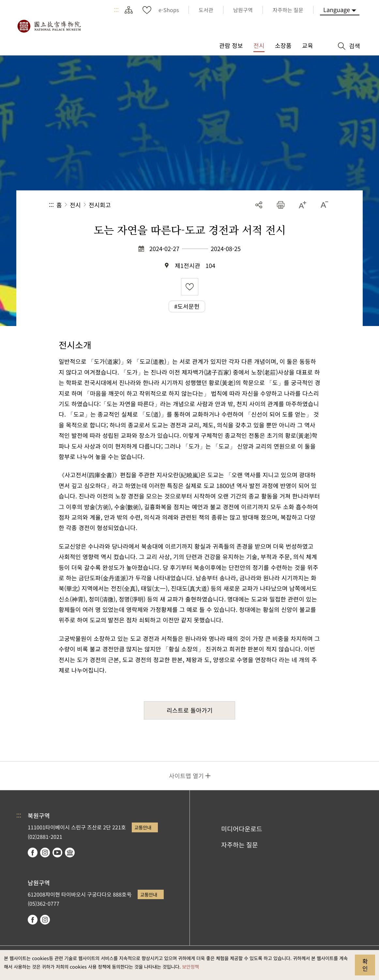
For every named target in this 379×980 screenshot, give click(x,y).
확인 (365, 965)
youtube (57, 853)
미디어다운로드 (242, 829)
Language (337, 9)
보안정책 (190, 966)
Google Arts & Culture (70, 853)
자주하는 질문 (240, 845)
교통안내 (143, 827)
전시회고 (100, 205)
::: (116, 10)
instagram (45, 853)
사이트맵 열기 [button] (186, 776)
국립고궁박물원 (49, 26)
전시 (75, 205)
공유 (259, 205)
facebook (33, 853)
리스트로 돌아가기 (190, 710)
